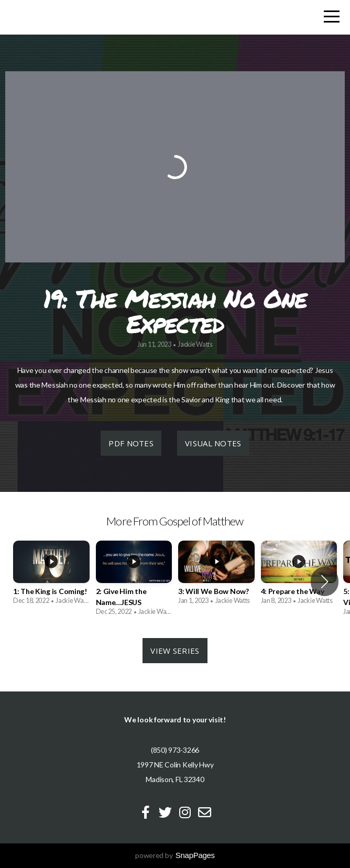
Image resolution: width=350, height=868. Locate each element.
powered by (175, 855)
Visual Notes (213, 443)
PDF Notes (131, 443)
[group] (51, 576)
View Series (175, 651)
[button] (325, 581)
